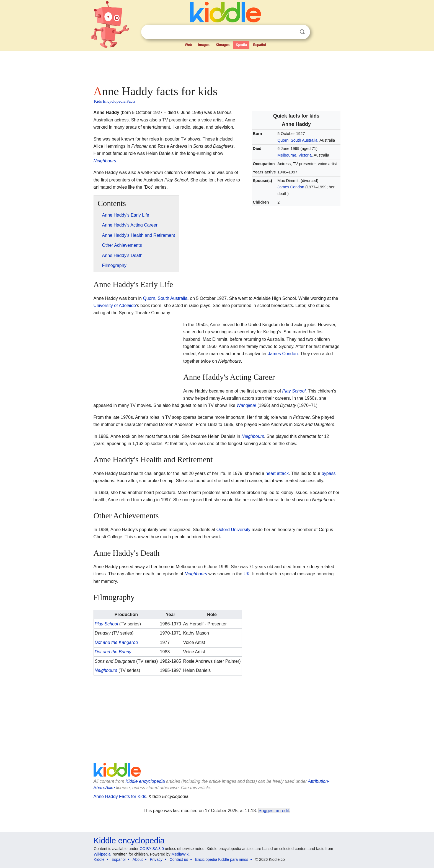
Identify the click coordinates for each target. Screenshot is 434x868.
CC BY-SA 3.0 (152, 849)
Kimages (223, 45)
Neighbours (105, 161)
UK (247, 574)
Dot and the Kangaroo (116, 642)
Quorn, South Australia (297, 140)
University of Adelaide (115, 306)
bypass (329, 473)
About (138, 859)
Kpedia (241, 45)
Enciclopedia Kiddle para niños (222, 859)
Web (188, 45)
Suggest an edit (274, 811)
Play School (294, 391)
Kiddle (99, 859)
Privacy (156, 859)
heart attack (277, 473)
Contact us (179, 859)
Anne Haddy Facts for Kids (120, 796)
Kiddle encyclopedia (145, 781)
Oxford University (233, 530)
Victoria (305, 155)
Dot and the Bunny (113, 652)
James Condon (291, 187)
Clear (291, 32)
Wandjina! (246, 405)
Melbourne (287, 155)
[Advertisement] (217, 66)
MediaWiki (181, 854)
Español (259, 45)
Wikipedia (102, 854)
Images (204, 45)
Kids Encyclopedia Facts (115, 101)
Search (302, 32)
